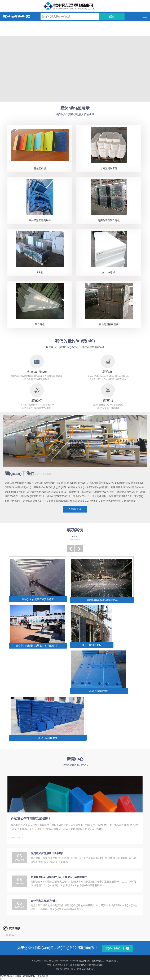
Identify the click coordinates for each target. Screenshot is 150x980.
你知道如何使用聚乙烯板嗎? (31, 819)
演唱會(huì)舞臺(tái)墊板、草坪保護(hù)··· (38, 646)
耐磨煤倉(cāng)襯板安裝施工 (102, 600)
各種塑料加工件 (109, 168)
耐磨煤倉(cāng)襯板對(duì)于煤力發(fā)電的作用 (59, 877)
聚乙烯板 (40, 324)
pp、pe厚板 (109, 272)
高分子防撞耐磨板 (92, 645)
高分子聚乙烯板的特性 (44, 901)
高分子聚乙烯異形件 (40, 220)
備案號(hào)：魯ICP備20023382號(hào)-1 (98, 961)
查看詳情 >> (75, 509)
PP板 (40, 272)
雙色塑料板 (40, 168)
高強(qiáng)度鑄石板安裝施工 (38, 599)
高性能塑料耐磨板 (109, 324)
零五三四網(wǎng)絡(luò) (83, 969)
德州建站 (10, 935)
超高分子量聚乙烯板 (109, 220)
